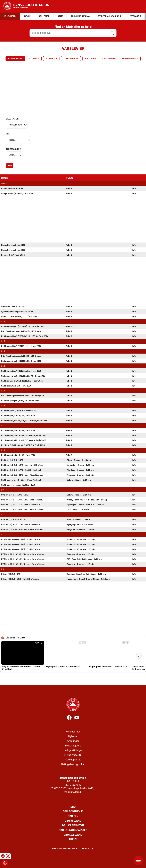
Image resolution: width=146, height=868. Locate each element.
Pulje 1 (69, 189)
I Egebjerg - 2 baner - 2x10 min (80, 525)
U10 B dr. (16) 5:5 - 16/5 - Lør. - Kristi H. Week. (22, 465)
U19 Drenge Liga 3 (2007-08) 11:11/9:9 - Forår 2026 (25, 336)
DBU (73, 807)
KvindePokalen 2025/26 (12, 189)
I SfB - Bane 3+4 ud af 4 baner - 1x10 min (84, 559)
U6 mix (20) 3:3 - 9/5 (11, 574)
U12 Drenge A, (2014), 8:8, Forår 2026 (18, 416)
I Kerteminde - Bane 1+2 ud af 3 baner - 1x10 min (88, 579)
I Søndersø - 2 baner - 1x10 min (80, 554)
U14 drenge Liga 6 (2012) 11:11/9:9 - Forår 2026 (23, 376)
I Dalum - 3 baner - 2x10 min (79, 495)
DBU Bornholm (73, 812)
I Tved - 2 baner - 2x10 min (78, 520)
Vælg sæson (12, 119)
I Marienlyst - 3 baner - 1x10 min (80, 539)
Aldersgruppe (13, 149)
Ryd (10, 166)
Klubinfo (34, 59)
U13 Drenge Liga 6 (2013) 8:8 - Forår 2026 (20, 401)
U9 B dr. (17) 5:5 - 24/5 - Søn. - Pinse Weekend (22, 510)
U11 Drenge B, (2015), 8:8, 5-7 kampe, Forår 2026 (24, 435)
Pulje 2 (69, 250)
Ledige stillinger (73, 750)
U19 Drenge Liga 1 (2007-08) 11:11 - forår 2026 (23, 326)
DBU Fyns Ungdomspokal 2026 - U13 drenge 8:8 (23, 396)
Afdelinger (73, 741)
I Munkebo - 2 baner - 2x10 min (80, 475)
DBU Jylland (73, 821)
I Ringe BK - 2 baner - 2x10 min (80, 530)
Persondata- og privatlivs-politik (73, 849)
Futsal (73, 840)
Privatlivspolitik (73, 755)
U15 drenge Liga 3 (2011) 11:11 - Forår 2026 (21, 361)
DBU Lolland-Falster (73, 830)
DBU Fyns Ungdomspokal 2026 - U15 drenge (21, 356)
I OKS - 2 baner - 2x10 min (78, 510)
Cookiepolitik (73, 760)
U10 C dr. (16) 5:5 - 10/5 (12, 460)
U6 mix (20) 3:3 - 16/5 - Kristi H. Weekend (20, 579)
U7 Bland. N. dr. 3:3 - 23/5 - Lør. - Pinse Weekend (23, 554)
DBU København (73, 826)
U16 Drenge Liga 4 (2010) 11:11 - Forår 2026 (21, 346)
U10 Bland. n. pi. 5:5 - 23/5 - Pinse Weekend (21, 480)
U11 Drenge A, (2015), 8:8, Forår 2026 (18, 430)
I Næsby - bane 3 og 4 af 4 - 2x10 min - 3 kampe (87, 500)
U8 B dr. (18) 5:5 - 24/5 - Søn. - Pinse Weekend (22, 530)
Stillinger (90, 59)
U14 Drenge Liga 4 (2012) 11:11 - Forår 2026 (21, 371)
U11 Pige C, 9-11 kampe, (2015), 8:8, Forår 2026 (23, 445)
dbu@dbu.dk (75, 792)
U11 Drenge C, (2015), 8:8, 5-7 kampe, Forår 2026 (24, 440)
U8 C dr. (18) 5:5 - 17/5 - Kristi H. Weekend (20, 525)
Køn (8, 134)
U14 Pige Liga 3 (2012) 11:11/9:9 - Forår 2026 (22, 381)
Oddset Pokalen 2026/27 (13, 307)
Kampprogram (71, 59)
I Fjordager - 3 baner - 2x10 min (80, 470)
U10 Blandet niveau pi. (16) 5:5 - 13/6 (18, 485)
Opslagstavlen (130, 59)
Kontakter (51, 59)
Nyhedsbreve (73, 732)
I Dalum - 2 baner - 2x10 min (79, 480)
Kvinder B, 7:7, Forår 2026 (13, 255)
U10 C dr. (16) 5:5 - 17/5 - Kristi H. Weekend (21, 470)
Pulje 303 (70, 326)
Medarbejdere (73, 746)
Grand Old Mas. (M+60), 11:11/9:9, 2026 (19, 316)
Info (134, 189)
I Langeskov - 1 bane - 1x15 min (80, 465)
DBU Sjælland (73, 835)
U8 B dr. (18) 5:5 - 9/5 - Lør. (14, 520)
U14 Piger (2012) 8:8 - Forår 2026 (16, 386)
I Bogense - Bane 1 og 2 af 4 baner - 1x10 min (86, 574)
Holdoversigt (15, 59)
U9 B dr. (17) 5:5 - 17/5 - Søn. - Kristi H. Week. (22, 500)
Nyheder (73, 736)
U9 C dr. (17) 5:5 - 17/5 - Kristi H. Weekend (20, 505)
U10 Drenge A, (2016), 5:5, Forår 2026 (18, 455)
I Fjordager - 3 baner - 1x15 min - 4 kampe (85, 505)
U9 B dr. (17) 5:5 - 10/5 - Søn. (14, 495)
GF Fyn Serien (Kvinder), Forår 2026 (17, 193)
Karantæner (109, 59)
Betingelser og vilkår (73, 764)
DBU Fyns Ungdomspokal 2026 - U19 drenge (21, 331)
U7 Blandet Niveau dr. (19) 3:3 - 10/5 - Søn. (21, 539)
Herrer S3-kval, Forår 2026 (13, 250)
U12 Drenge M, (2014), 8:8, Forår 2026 (18, 411)
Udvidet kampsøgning (110, 16)
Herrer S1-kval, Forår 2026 (13, 245)
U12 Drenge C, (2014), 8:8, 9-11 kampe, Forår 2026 (24, 421)
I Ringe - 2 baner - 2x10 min (78, 460)
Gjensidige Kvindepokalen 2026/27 (17, 312)
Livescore (136, 16)
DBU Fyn (73, 816)
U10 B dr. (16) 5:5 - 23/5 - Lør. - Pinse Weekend (22, 475)
